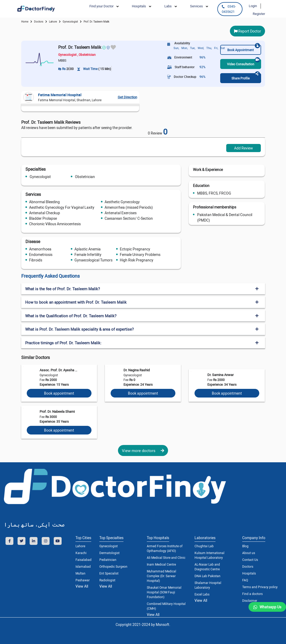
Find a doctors (252, 594)
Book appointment (59, 393)
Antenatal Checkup (45, 213)
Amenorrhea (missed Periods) (129, 207)
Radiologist (107, 580)
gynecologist (70, 22)
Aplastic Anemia (88, 249)
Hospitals (249, 573)
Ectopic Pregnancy (135, 249)
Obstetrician (85, 177)
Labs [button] (168, 6)
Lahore (53, 22)
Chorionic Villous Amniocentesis (55, 224)
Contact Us (250, 560)
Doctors (248, 566)
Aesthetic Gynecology (122, 202)
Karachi (81, 553)
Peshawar (83, 580)
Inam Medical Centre (161, 564)
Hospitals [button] (139, 6)
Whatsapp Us (270, 607)
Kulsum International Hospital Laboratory (209, 555)
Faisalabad (83, 560)
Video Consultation (244, 63)
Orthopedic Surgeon (113, 566)
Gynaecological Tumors (93, 260)
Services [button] (196, 6)
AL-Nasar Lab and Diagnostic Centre (207, 567)
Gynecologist (40, 177)
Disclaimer (250, 600)
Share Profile (246, 77)
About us (249, 553)
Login (253, 6)
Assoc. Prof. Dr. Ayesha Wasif (60, 370)
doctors (39, 22)
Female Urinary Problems (140, 254)
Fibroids (36, 260)
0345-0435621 (229, 9)
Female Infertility (88, 254)
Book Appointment (244, 48)
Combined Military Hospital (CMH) (166, 606)
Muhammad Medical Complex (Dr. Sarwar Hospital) (161, 576)
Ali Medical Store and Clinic (166, 557)
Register (259, 14)
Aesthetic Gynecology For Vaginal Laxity (62, 207)
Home (25, 22)
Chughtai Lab (204, 546)
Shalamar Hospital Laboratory (208, 585)
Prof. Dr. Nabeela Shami (57, 411)
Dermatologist (109, 553)
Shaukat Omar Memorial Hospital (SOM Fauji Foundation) (164, 592)
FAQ (245, 580)
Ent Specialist (109, 573)
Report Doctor (247, 31)
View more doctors (143, 450)
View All (82, 586)
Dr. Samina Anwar (220, 375)
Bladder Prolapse (43, 218)
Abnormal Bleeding (44, 202)
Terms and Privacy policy (260, 587)
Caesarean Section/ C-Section (129, 218)
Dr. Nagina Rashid (137, 370)
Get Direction (127, 97)
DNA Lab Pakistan (207, 576)
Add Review (244, 148)
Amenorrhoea (40, 249)
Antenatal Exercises (121, 213)
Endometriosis (41, 254)
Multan (80, 573)
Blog (245, 546)
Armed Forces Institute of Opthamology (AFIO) (165, 548)
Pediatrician (108, 560)
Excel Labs (202, 594)
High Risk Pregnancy (137, 260)
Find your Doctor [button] (101, 6)
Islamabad (83, 566)
